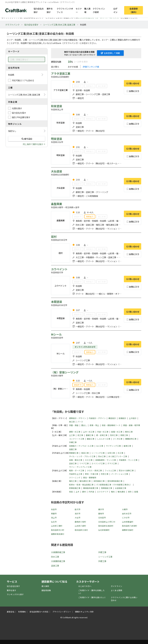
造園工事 (73, 449)
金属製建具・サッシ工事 (106, 460)
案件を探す (50, 10)
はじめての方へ (85, 586)
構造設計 (112, 418)
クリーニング (75, 478)
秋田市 (54, 509)
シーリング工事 (98, 453)
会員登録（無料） (134, 10)
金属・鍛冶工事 (76, 460)
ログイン (115, 10)
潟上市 (54, 518)
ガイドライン (116, 586)
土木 (77, 492)
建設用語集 (46, 590)
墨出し (84, 425)
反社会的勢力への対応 (39, 612)
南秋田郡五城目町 (106, 526)
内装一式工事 (103, 432)
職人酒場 (87, 10)
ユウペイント (59, 269)
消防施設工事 (99, 481)
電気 (113, 492)
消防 (130, 492)
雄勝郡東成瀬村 (58, 534)
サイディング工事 (113, 446)
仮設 (71, 492)
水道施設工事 (121, 488)
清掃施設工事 (107, 488)
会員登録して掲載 (110, 53)
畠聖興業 (57, 204)
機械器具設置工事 (91, 488)
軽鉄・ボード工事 (77, 470)
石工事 (120, 453)
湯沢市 (78, 514)
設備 (136, 492)
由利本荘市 (127, 514)
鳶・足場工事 (102, 435)
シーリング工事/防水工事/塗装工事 (59, 25)
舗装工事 (91, 439)
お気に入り (133, 91)
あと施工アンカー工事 (118, 456)
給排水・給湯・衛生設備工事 (81, 485)
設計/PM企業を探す (21, 117)
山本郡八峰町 (80, 526)
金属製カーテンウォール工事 (81, 446)
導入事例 (45, 586)
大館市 (125, 509)
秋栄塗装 (57, 106)
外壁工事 (102, 552)
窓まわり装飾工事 (126, 470)
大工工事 (89, 460)
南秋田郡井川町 (58, 530)
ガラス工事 (112, 463)
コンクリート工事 (77, 439)
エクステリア (103, 492)
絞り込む (27, 139)
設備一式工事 (117, 432)
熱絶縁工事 (74, 453)
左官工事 (111, 453)
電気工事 (73, 481)
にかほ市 (126, 518)
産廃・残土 (94, 425)
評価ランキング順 (91, 67)
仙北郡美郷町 (104, 530)
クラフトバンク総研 (99, 10)
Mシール (56, 334)
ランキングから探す (15, 594)
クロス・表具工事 (94, 470)
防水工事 (102, 456)
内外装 (91, 492)
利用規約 (22, 612)
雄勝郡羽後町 (128, 530)
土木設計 (133, 418)
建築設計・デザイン (78, 418)
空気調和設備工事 (115, 481)
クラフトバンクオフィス (65, 10)
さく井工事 (118, 439)
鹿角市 (101, 514)
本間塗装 (57, 302)
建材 (84, 492)
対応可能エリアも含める (23, 80)
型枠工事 (114, 435)
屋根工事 (127, 446)
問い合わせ (133, 83)
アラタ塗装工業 (61, 73)
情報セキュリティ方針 (84, 612)
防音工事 (105, 474)
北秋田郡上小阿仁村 (107, 522)
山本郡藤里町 (128, 522)
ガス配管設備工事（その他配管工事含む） (114, 485)
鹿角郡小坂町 (80, 522)
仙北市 (54, 522)
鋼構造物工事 (131, 439)
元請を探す (17, 108)
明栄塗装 (57, 139)
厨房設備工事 (75, 488)
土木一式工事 (89, 432)
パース (80, 422)
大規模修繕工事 (58, 552)
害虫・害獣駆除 (90, 478)
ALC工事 (100, 446)
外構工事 (73, 442)
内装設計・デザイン (97, 418)
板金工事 (85, 453)
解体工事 (129, 432)
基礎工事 (90, 435)
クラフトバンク (12, 25)
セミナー (79, 10)
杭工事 (80, 435)
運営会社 (11, 612)
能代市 (78, 509)
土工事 (72, 435)
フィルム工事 (110, 470)
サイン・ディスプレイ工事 (80, 467)
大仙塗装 (57, 171)
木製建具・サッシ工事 (128, 460)
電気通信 (121, 492)
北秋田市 (102, 518)
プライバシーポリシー (62, 612)
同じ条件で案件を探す (33, 144)
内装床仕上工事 (76, 474)
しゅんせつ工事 (104, 439)
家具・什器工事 (92, 474)
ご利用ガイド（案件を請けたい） (92, 597)
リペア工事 (84, 463)
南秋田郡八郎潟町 (129, 526)
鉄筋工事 (124, 435)
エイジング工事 (98, 463)
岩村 (54, 237)
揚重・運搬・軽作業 (132, 425)
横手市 (101, 509)
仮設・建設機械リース (111, 425)
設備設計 (122, 418)
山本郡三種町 (57, 526)
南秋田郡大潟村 (81, 530)
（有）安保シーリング (65, 372)
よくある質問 (116, 590)
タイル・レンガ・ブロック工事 (82, 456)
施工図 (72, 422)
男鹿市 (54, 514)
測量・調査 (74, 425)
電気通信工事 (85, 481)
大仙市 (78, 518)
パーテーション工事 (120, 474)
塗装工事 (73, 463)
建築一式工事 (75, 432)
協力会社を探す (39, 10)
